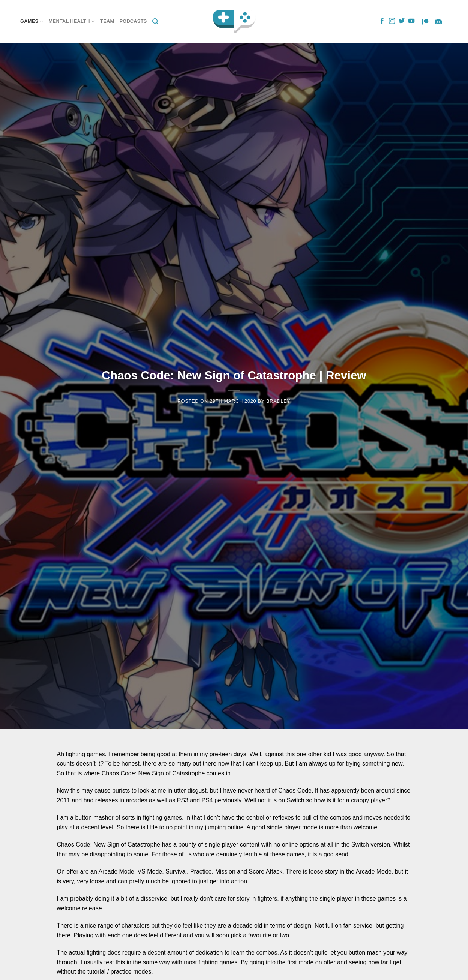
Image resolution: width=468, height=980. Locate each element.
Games (32, 22)
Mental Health (72, 22)
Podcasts (133, 21)
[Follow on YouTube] (411, 21)
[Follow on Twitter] (402, 21)
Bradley (278, 401)
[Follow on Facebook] (382, 21)
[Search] (155, 22)
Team (107, 21)
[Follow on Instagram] (392, 21)
